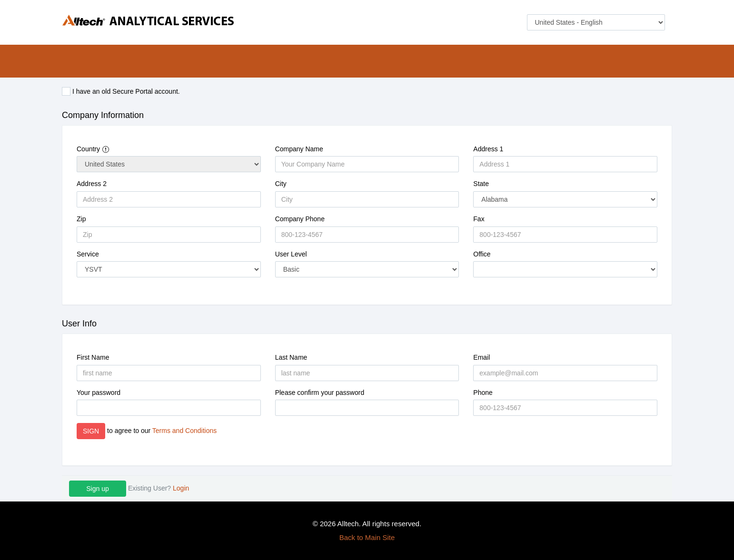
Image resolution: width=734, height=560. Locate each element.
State (481, 184)
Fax (479, 219)
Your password (99, 393)
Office (482, 254)
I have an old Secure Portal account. (121, 91)
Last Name (291, 357)
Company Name (299, 149)
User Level (291, 254)
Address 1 (488, 149)
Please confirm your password (320, 393)
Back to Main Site (367, 537)
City (281, 184)
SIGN (91, 431)
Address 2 (92, 184)
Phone (483, 393)
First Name (93, 357)
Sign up (97, 489)
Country (93, 149)
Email (481, 357)
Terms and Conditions (184, 431)
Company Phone (300, 219)
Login (181, 488)
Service (88, 254)
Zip (81, 219)
